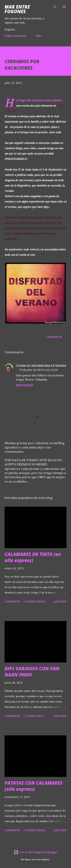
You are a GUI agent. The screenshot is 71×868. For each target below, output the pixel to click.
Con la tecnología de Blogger (36, 852)
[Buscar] (55, 7)
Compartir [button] (54, 337)
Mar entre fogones (17, 9)
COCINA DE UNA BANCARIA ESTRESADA (41, 366)
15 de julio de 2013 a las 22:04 (38, 370)
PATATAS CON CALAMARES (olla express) (34, 786)
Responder (25, 385)
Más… (40, 36)
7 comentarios (34, 830)
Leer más (60, 602)
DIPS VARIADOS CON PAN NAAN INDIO (32, 672)
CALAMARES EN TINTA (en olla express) (33, 557)
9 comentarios (34, 602)
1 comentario (34, 716)
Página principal (15, 36)
